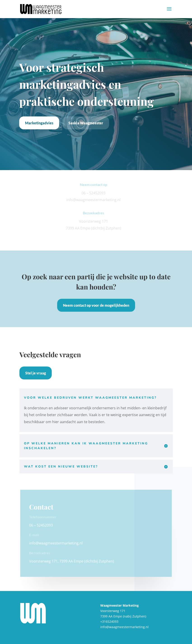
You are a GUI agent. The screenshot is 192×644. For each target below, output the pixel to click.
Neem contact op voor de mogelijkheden (96, 305)
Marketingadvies (39, 123)
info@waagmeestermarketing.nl (93, 200)
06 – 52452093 (41, 525)
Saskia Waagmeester (86, 123)
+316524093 (109, 621)
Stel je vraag (36, 373)
